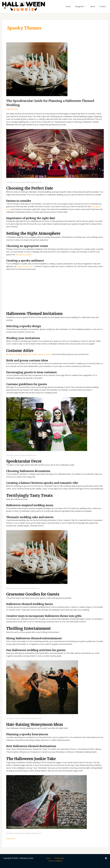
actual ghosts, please (24, 255)
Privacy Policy (58, 858)
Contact (103, 6)
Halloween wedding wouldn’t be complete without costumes (32, 354)
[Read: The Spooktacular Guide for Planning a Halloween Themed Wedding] (37, 69)
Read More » (11, 838)
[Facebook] (106, 858)
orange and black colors (26, 266)
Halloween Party (13, 109)
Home (68, 6)
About (93, 6)
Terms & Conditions (55, 861)
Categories (79, 6)
